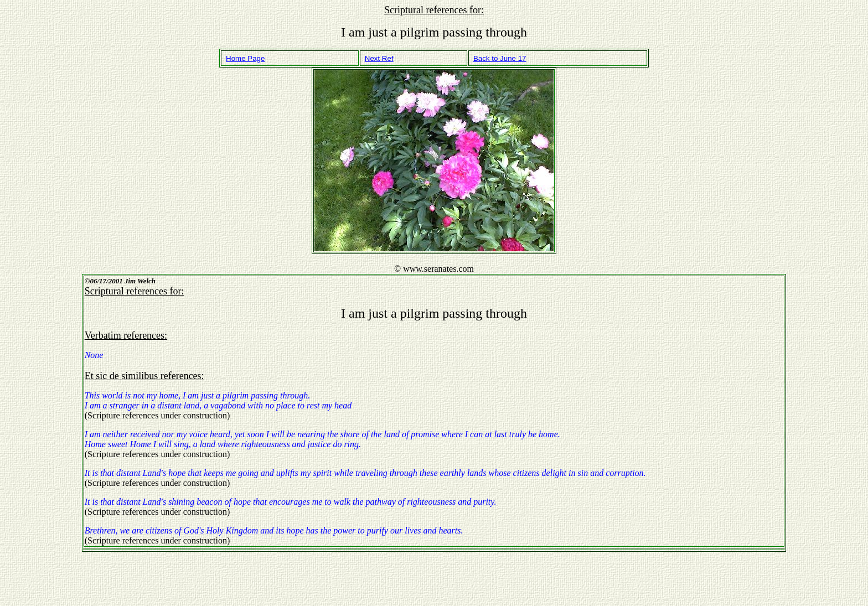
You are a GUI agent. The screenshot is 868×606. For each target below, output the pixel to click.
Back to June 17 (500, 58)
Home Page (245, 58)
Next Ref (379, 58)
